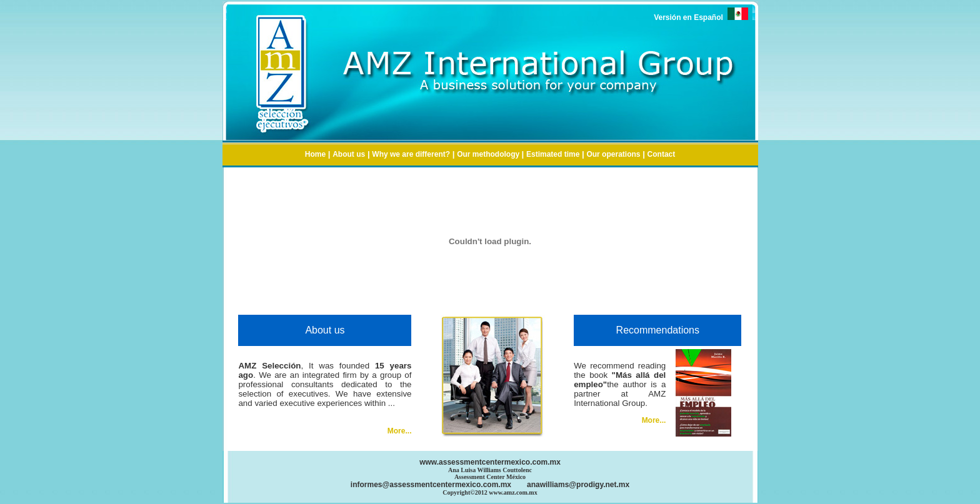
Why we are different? (411, 154)
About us (349, 154)
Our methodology (489, 154)
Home (315, 154)
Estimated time (553, 154)
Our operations (613, 154)
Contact (662, 154)
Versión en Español (701, 17)
